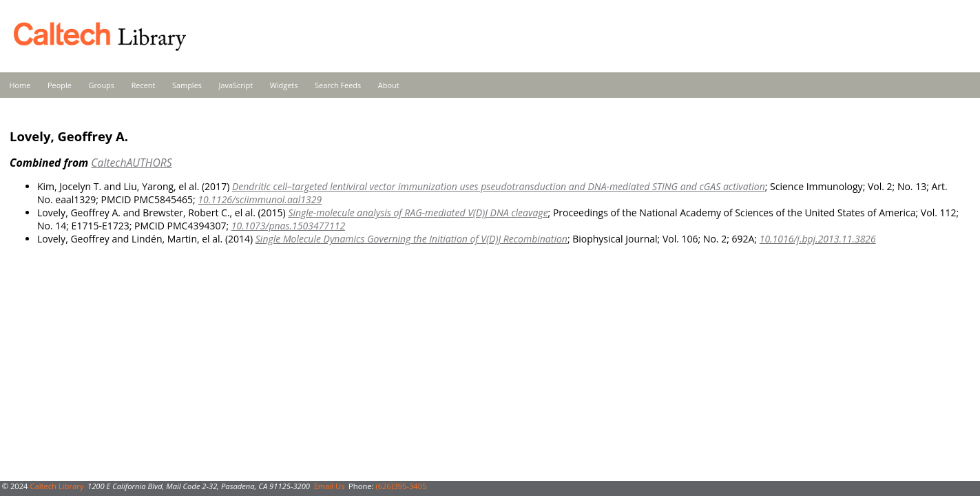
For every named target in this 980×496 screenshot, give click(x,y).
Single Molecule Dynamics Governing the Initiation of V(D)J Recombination (411, 239)
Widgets (284, 85)
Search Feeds (338, 85)
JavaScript (236, 85)
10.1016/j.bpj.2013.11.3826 (818, 239)
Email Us (330, 486)
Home (20, 85)
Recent (144, 85)
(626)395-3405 (401, 486)
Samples (187, 85)
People (60, 85)
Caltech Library (56, 486)
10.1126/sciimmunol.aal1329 (260, 199)
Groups (101, 85)
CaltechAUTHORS (131, 163)
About (389, 85)
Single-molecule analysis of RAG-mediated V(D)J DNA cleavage (418, 213)
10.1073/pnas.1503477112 (288, 226)
